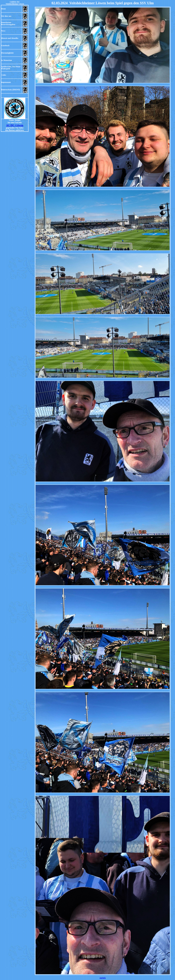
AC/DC (10, 125)
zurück (103, 978)
